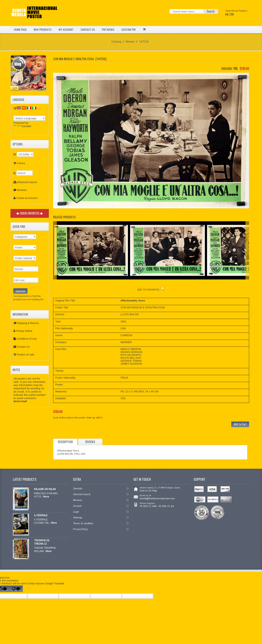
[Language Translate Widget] (29, 118)
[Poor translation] (16, 589)
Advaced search (82, 494)
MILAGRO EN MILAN (45, 489)
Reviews (22, 190)
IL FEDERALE (41, 515)
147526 (144, 41)
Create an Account (27, 198)
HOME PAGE (20, 29)
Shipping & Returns (28, 323)
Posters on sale (26, 355)
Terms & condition (83, 523)
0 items (21, 163)
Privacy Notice (24, 331)
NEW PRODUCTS (43, 29)
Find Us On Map (148, 491)
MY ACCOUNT (66, 29)
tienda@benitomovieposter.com (157, 498)
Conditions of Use (27, 339)
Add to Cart (240, 424)
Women (130, 41)
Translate (22, 126)
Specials (78, 488)
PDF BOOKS (108, 29)
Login (76, 512)
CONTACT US (88, 29)
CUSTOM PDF (129, 29)
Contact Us (23, 347)
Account (77, 506)
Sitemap (78, 517)
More (46, 497)
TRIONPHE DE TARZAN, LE (42, 542)
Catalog (116, 41)
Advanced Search (27, 182)
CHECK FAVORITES (30, 213)
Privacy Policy (81, 529)
